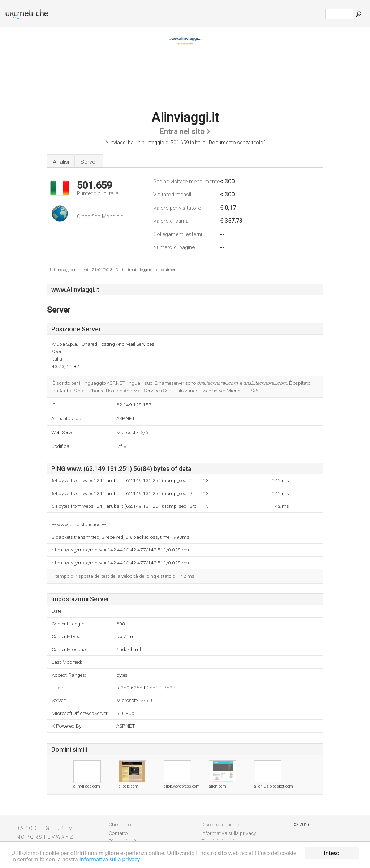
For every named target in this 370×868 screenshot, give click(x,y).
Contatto (118, 833)
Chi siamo (120, 825)
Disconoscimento (220, 825)
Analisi (61, 162)
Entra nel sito (182, 131)
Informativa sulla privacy (110, 860)
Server (89, 162)
